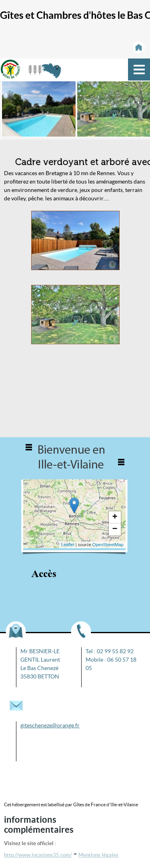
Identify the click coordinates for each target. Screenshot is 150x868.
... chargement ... (73, 514)
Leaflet (68, 545)
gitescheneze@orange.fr (50, 725)
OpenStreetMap (108, 545)
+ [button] (115, 517)
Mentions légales (98, 855)
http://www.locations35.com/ (38, 855)
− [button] (115, 529)
